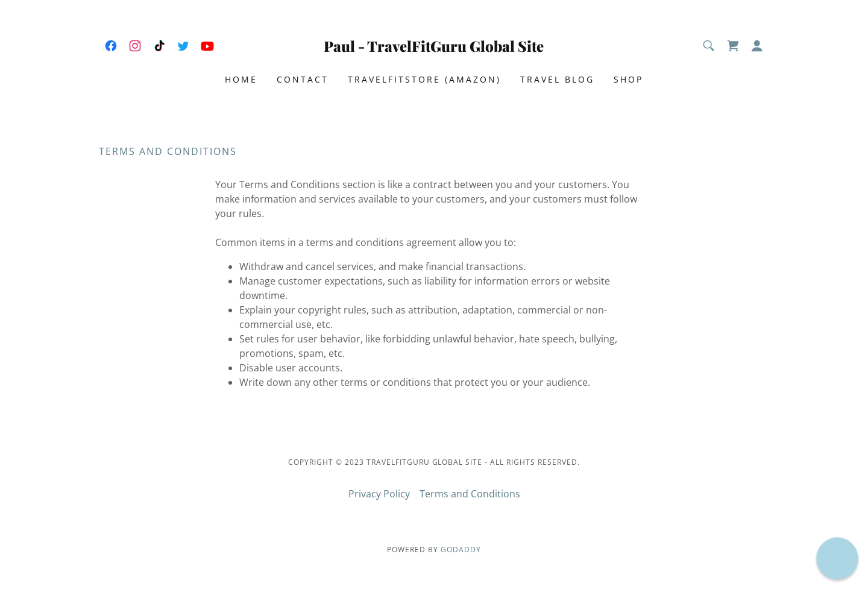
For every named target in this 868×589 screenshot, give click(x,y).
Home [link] (241, 79)
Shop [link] (628, 79)
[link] (111, 46)
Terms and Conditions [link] (470, 494)
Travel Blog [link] (557, 79)
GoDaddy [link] (461, 550)
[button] (757, 46)
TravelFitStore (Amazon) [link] (424, 79)
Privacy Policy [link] (379, 494)
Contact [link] (303, 79)
